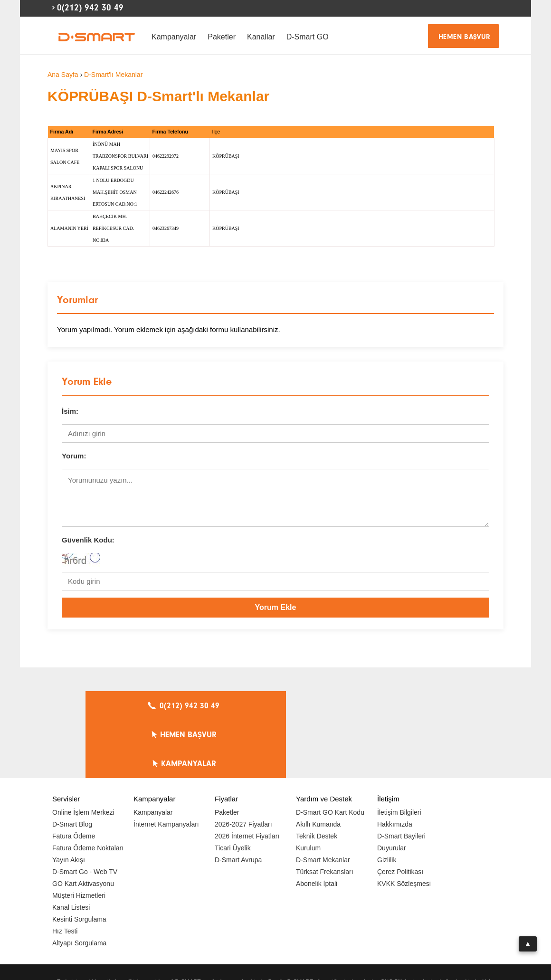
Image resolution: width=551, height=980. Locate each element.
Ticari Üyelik (233, 790)
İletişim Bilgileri (399, 754)
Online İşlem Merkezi (83, 754)
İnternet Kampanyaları (166, 766)
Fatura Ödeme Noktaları (88, 790)
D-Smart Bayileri (401, 778)
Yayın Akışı (69, 802)
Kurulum (308, 790)
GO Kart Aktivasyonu (83, 826)
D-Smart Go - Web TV (85, 814)
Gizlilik (387, 802)
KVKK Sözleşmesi (404, 826)
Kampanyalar (174, 37)
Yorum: (74, 456)
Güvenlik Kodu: (88, 540)
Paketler (222, 37)
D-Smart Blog (72, 766)
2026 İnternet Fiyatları (247, 778)
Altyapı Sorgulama (79, 885)
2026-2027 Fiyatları (243, 766)
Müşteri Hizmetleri (79, 837)
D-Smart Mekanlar (323, 802)
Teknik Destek (317, 778)
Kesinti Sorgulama (79, 861)
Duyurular (392, 790)
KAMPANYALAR (404, 706)
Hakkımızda (395, 766)
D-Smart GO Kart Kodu (330, 754)
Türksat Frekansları (325, 814)
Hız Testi (65, 873)
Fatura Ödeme (74, 778)
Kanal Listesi (71, 849)
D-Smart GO (308, 37)
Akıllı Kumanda (318, 766)
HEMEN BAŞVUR (465, 37)
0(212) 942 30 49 (90, 8)
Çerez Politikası (400, 814)
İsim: (70, 411)
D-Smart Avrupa (238, 802)
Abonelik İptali (317, 826)
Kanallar (261, 37)
